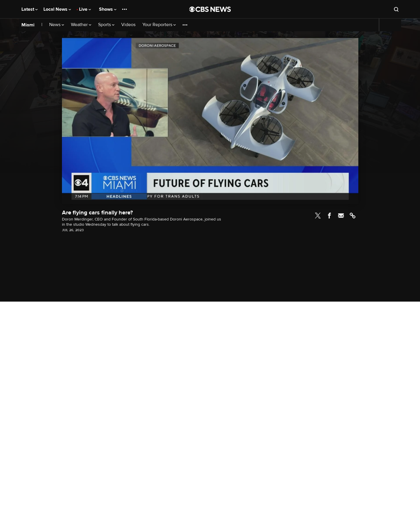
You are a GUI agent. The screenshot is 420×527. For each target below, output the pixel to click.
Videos (128, 25)
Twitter (318, 216)
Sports (106, 25)
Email (341, 216)
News (57, 25)
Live (85, 9)
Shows (108, 9)
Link (353, 216)
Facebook (329, 216)
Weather (81, 25)
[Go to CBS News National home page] (210, 9)
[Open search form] (396, 9)
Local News (57, 9)
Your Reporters (159, 25)
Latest (30, 9)
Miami (28, 25)
